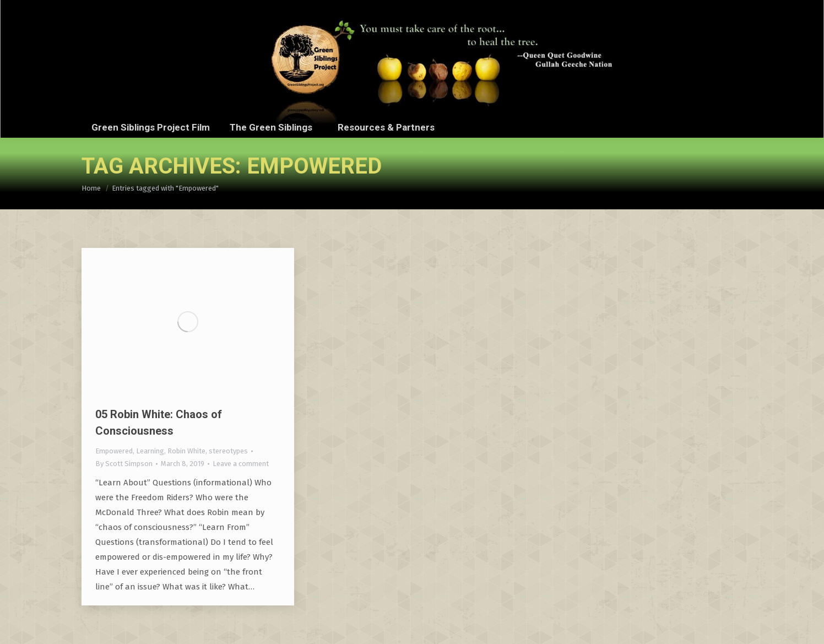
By (124, 464)
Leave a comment (241, 464)
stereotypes (228, 451)
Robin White (186, 451)
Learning (150, 451)
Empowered (114, 451)
